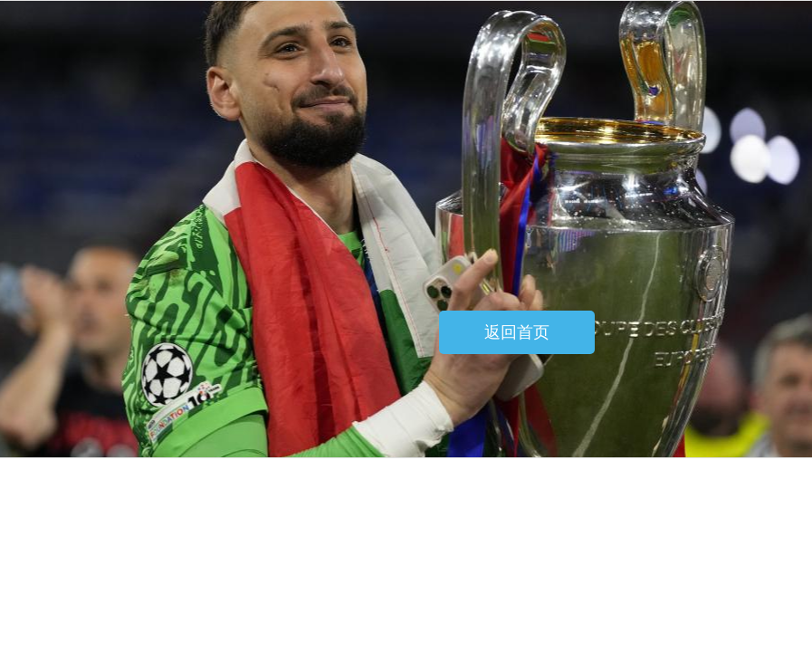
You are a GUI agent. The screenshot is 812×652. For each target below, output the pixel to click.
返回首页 (517, 332)
